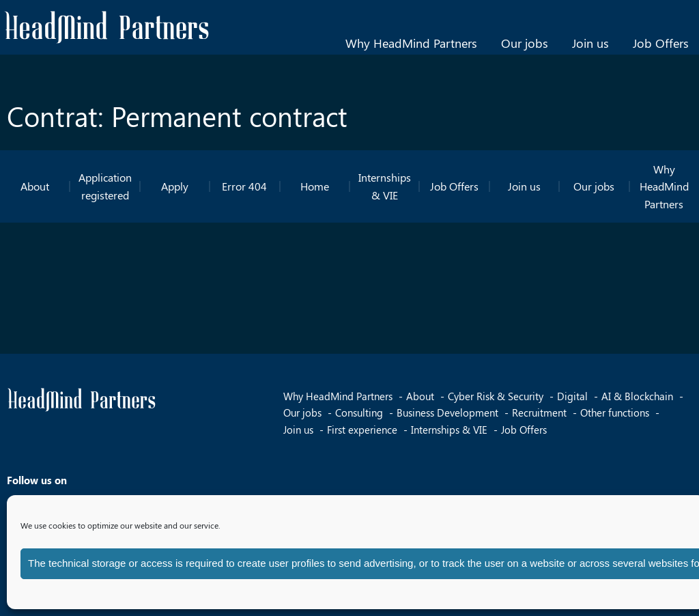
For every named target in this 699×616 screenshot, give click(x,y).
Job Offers (661, 43)
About (35, 186)
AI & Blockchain (637, 396)
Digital (572, 396)
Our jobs (525, 43)
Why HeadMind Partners (411, 43)
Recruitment (539, 412)
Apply (175, 186)
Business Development (447, 412)
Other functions (615, 412)
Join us (590, 43)
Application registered (105, 186)
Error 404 (244, 186)
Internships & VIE (385, 186)
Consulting (359, 412)
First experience (362, 430)
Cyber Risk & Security (496, 396)
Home (315, 186)
